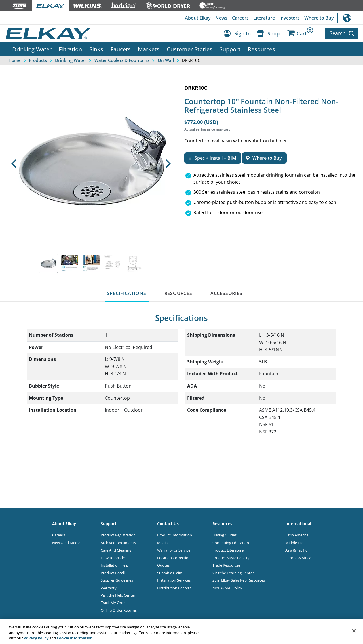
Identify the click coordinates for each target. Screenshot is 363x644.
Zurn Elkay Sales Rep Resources (239, 580)
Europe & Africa (298, 558)
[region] (181, 631)
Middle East (295, 543)
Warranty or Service (174, 550)
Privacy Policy (36, 638)
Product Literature (228, 550)
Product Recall (113, 573)
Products (38, 60)
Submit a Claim (170, 573)
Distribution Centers (174, 588)
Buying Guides (224, 535)
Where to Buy (319, 18)
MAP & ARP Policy (227, 588)
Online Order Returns (119, 610)
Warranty (109, 588)
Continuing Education (231, 543)
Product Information (175, 535)
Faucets (121, 49)
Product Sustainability (231, 558)
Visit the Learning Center (233, 573)
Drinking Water (32, 49)
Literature (264, 18)
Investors (290, 18)
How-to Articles (114, 558)
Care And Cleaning (116, 550)
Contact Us (168, 524)
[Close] (354, 631)
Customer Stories (190, 49)
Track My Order (114, 603)
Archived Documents (118, 543)
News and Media (66, 543)
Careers (240, 18)
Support (230, 49)
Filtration (70, 49)
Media (162, 543)
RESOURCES (178, 293)
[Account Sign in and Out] (239, 34)
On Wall (166, 60)
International (350, 18)
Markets (149, 49)
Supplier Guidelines (117, 580)
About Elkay (198, 18)
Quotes (163, 565)
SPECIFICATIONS (126, 293)
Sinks (96, 49)
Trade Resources (226, 565)
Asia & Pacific (296, 550)
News (221, 18)
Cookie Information (75, 638)
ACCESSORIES (226, 293)
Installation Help (115, 565)
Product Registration (118, 535)
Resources (261, 49)
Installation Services (174, 580)
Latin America (297, 535)
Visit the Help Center (118, 595)
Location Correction (174, 558)
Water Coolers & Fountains (122, 60)
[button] (14, 164)
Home (15, 60)
